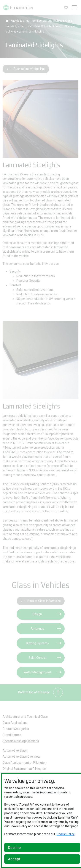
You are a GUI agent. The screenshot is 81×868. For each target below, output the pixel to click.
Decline (14, 848)
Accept (14, 859)
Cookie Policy (66, 834)
